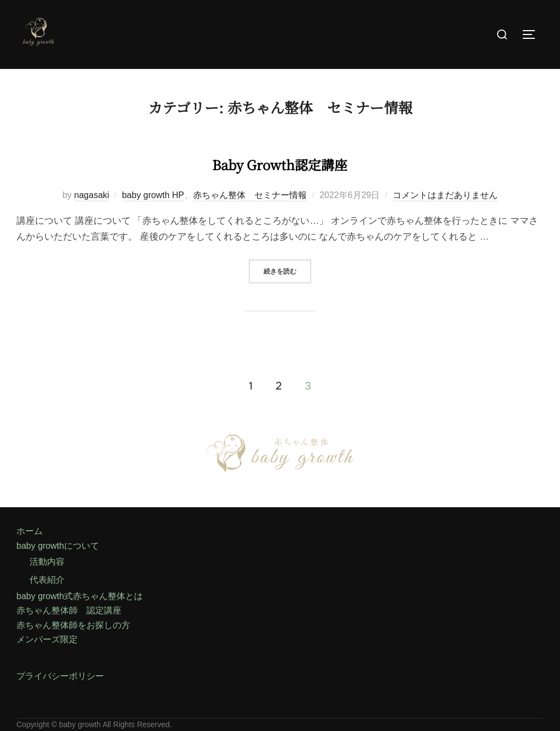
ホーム (30, 531)
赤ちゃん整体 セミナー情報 (250, 195)
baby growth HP (153, 195)
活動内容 (47, 562)
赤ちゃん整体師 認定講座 (69, 610)
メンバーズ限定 (47, 639)
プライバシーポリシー (60, 676)
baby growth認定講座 (279, 160)
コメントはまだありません (445, 195)
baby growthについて (58, 546)
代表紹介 (47, 580)
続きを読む (287, 271)
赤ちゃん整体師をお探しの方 (73, 625)
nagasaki (92, 195)
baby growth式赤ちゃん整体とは (80, 596)
